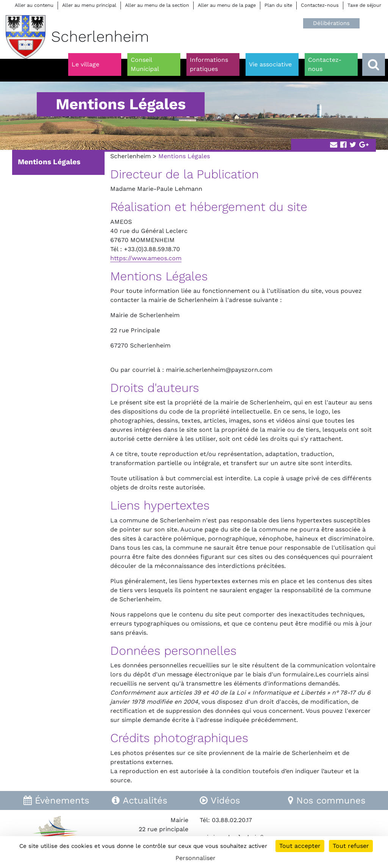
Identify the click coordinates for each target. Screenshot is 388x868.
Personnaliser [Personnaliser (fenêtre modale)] (196, 858)
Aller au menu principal (89, 5)
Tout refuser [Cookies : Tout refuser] (351, 846)
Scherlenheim (131, 156)
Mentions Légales (49, 162)
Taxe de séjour (364, 5)
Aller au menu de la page (227, 5)
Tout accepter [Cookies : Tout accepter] (300, 846)
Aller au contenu (34, 5)
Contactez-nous (320, 5)
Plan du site (278, 5)
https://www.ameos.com (146, 258)
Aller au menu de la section (157, 5)
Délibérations (331, 23)
